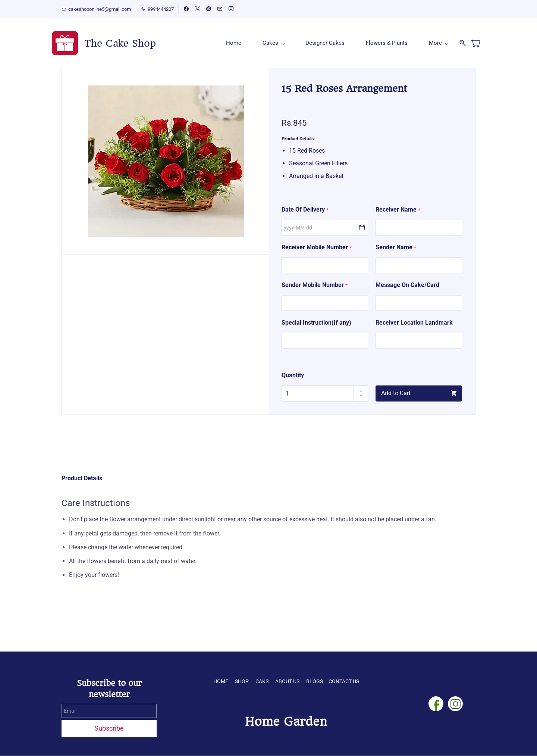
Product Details (82, 478)
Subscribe (109, 729)
